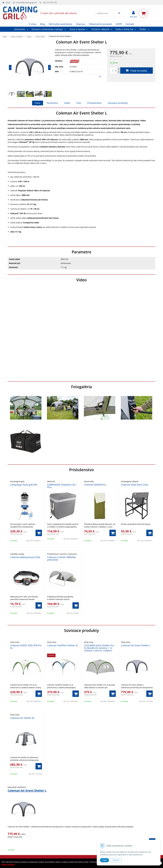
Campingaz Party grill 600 (24, 485)
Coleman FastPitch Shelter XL (63, 645)
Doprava (81, 24)
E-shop (33, 24)
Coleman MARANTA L (95, 485)
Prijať (104, 860)
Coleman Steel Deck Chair (135, 485)
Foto (79, 103)
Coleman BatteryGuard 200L (25, 557)
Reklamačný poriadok (100, 24)
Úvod (8, 2)
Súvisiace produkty (118, 103)
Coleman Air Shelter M (22, 718)
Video (67, 103)
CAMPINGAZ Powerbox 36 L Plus (62, 486)
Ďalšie (144, 29)
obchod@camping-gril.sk (26, 2)
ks (116, 71)
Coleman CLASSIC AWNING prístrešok (61, 558)
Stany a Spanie (17, 36)
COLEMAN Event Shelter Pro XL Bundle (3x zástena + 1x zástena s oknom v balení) (99, 648)
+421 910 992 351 (50, 2)
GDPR (119, 24)
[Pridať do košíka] (131, 71)
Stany (29, 36)
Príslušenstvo (94, 103)
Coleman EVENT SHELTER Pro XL (26, 647)
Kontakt (130, 24)
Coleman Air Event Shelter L (136, 645)
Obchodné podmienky (60, 24)
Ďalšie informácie (8, 865)
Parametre (52, 103)
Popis (38, 103)
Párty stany (40, 36)
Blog (42, 24)
